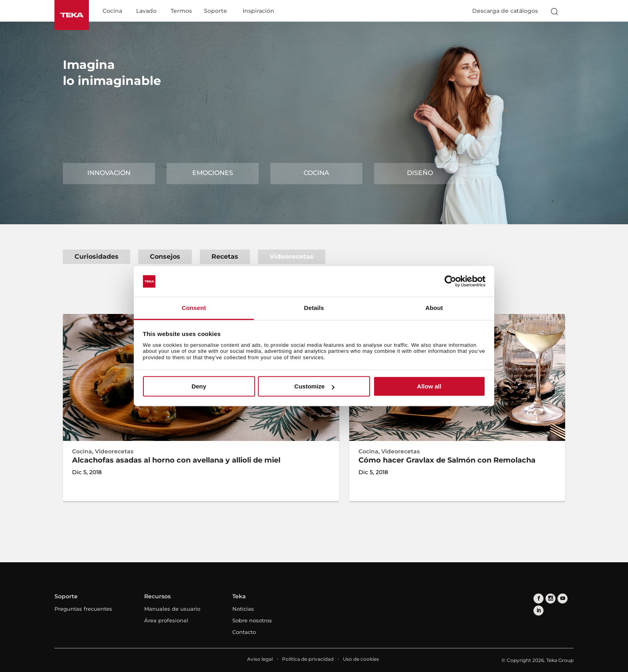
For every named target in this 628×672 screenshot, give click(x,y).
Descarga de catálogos (505, 11)
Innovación (109, 173)
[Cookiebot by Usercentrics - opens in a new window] (450, 282)
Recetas (225, 257)
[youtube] (563, 599)
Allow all (429, 386)
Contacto (244, 632)
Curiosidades (97, 257)
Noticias (243, 609)
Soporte (215, 11)
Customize (314, 386)
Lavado (146, 11)
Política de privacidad (308, 659)
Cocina (112, 11)
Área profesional (166, 620)
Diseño (420, 173)
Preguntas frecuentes (83, 609)
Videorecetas (292, 257)
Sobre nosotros (252, 620)
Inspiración (259, 11)
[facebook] (538, 599)
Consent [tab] (194, 308)
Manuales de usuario (172, 609)
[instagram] (551, 599)
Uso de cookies (361, 659)
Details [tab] (314, 308)
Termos (181, 11)
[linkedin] (538, 611)
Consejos (165, 257)
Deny (199, 386)
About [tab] (434, 308)
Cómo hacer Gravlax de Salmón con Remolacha (447, 460)
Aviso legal (260, 659)
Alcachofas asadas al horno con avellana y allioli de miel (176, 460)
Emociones (213, 173)
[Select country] (570, 11)
